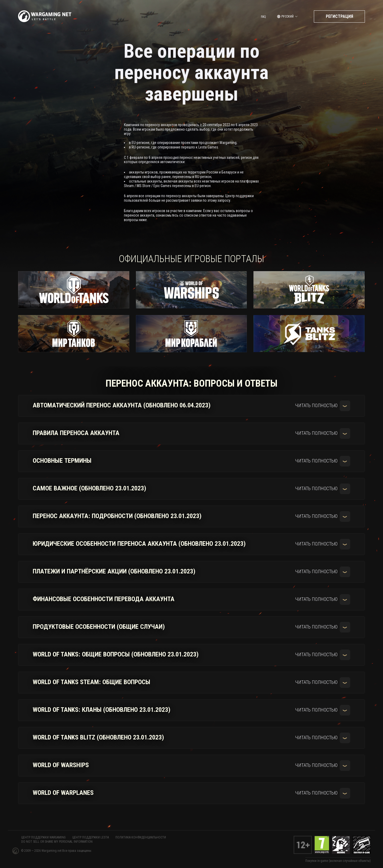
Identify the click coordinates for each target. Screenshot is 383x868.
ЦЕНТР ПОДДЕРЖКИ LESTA (91, 837)
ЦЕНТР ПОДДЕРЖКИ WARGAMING (43, 837)
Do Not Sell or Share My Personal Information (57, 842)
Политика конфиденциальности (141, 837)
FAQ (263, 17)
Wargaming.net (52, 851)
